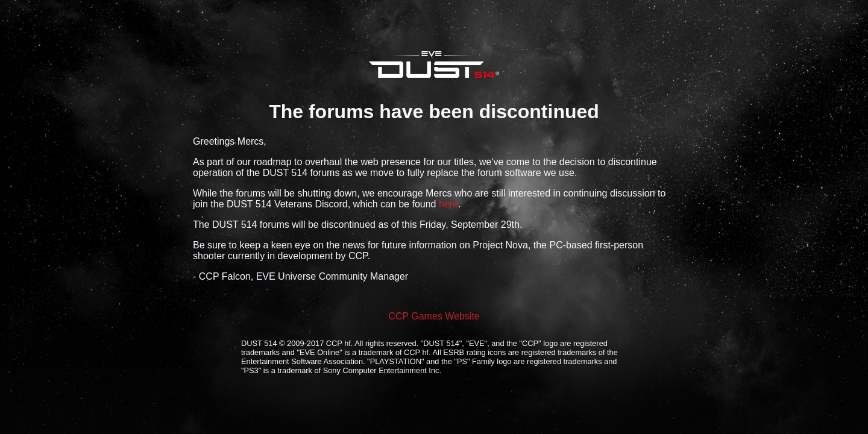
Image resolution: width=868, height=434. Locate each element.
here (448, 204)
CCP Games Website (434, 316)
